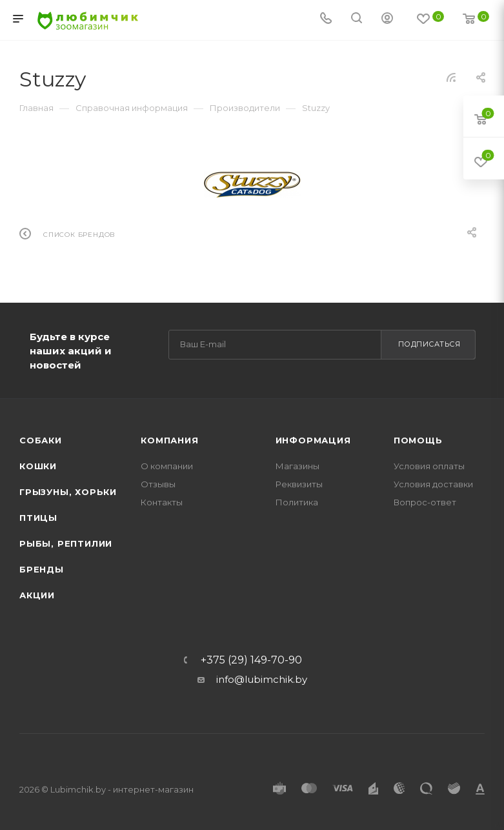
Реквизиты (299, 484)
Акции (37, 595)
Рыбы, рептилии (66, 543)
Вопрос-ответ (425, 502)
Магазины (297, 466)
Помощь (418, 440)
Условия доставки (433, 484)
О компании (167, 466)
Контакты (162, 502)
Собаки (41, 440)
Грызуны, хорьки (68, 492)
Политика (297, 502)
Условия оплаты (429, 466)
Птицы (38, 518)
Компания (169, 440)
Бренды (42, 569)
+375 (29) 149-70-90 (251, 660)
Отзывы (158, 484)
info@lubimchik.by (262, 679)
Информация (313, 440)
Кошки (38, 466)
